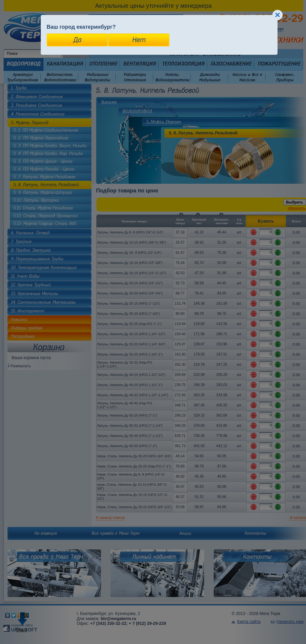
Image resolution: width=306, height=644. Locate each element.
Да (77, 40)
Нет (139, 40)
